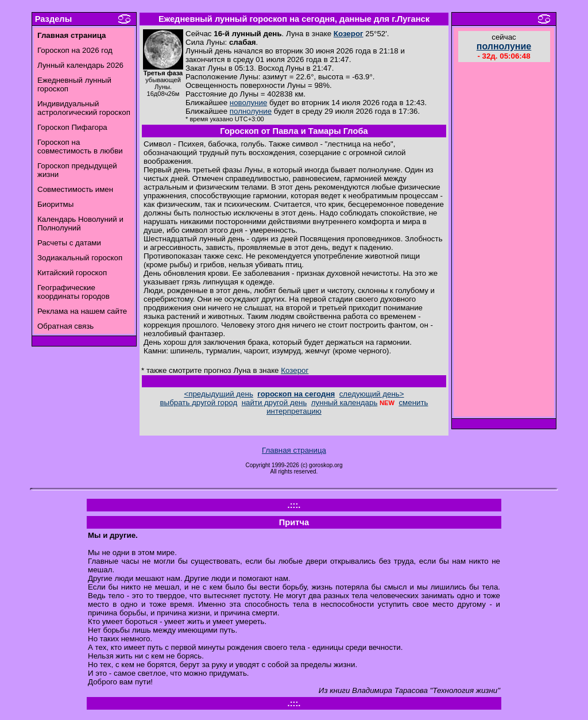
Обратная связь (65, 326)
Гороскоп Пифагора (72, 127)
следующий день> (372, 394)
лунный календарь (345, 403)
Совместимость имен (75, 189)
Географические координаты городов (73, 292)
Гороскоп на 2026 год (75, 50)
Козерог (349, 34)
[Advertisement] (504, 241)
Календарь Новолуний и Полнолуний (80, 224)
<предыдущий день (218, 394)
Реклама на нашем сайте (82, 311)
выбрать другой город (199, 403)
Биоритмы (55, 204)
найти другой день (274, 403)
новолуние (248, 103)
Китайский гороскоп (72, 273)
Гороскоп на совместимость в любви (80, 147)
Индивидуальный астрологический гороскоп (84, 108)
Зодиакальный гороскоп (80, 258)
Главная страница (294, 450)
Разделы (53, 19)
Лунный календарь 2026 (80, 65)
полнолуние (251, 111)
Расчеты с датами (69, 243)
